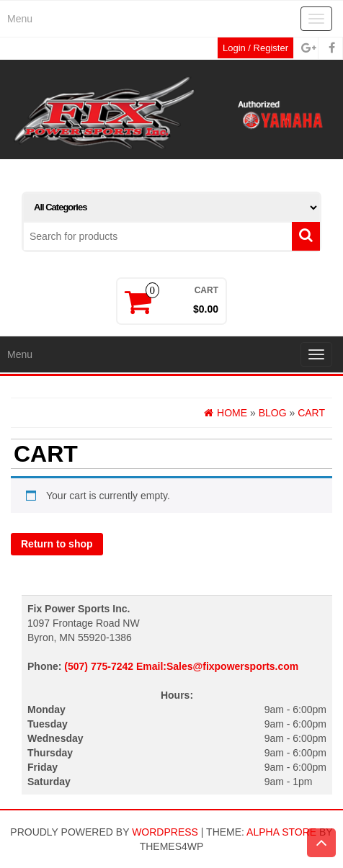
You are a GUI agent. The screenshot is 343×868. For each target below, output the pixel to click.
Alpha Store (281, 832)
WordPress (165, 832)
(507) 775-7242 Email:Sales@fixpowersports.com (181, 666)
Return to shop (57, 544)
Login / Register (255, 48)
